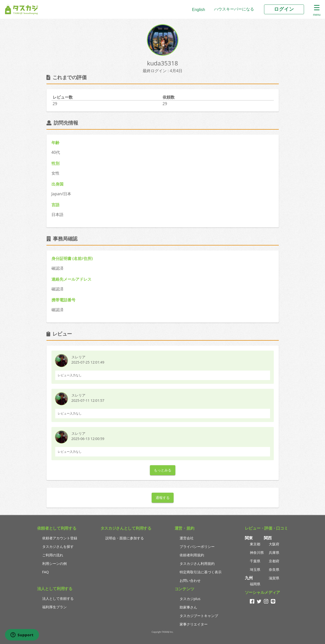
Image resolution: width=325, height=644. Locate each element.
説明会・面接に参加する (125, 538)
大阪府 (274, 544)
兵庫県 (274, 552)
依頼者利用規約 (192, 555)
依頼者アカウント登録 (60, 538)
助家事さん (188, 607)
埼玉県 (255, 569)
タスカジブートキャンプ (199, 616)
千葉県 (255, 561)
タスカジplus (190, 599)
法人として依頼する (58, 598)
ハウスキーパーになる (234, 9)
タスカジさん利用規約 (197, 563)
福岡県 (255, 584)
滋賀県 (274, 578)
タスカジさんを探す (58, 546)
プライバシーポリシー (197, 546)
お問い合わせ (190, 580)
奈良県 (274, 569)
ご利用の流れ (53, 555)
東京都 (255, 544)
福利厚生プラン (54, 607)
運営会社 (187, 538)
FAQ (46, 572)
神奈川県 (257, 552)
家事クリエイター (194, 624)
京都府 (274, 561)
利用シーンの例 (54, 563)
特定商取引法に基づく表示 (201, 572)
